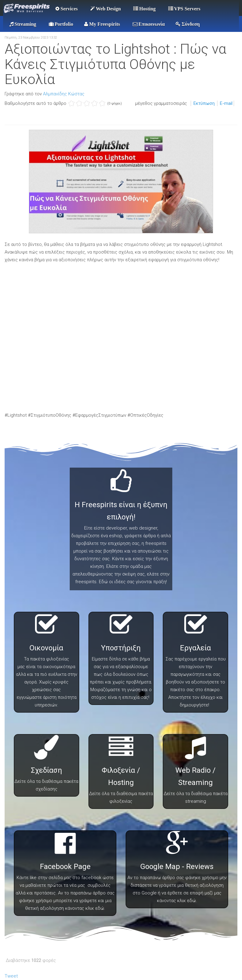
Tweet (11, 976)
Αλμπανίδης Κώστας (64, 94)
